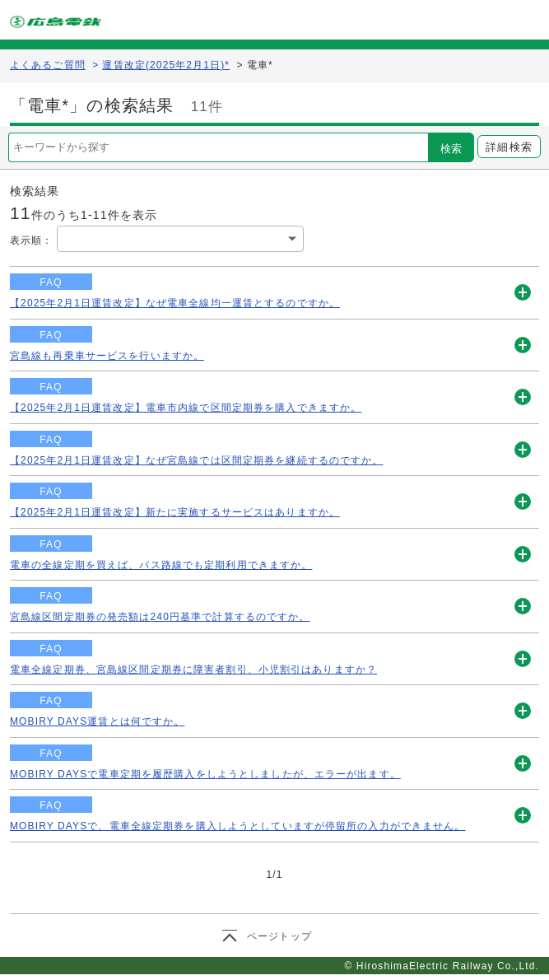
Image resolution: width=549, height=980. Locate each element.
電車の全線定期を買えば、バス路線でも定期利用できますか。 (161, 565)
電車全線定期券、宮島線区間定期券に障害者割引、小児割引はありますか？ (193, 670)
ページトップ (279, 936)
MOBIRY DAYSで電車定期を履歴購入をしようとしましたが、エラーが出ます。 (205, 774)
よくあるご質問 (48, 65)
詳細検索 (509, 147)
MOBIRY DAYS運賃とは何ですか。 (97, 721)
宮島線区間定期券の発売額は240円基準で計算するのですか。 (160, 617)
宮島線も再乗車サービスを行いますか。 (107, 356)
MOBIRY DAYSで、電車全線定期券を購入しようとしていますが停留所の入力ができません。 (238, 826)
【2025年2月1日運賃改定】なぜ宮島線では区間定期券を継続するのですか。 (196, 460)
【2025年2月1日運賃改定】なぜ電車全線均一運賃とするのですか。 (175, 303)
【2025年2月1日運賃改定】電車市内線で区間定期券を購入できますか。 (186, 408)
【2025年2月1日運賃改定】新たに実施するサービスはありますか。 (175, 512)
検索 (451, 149)
